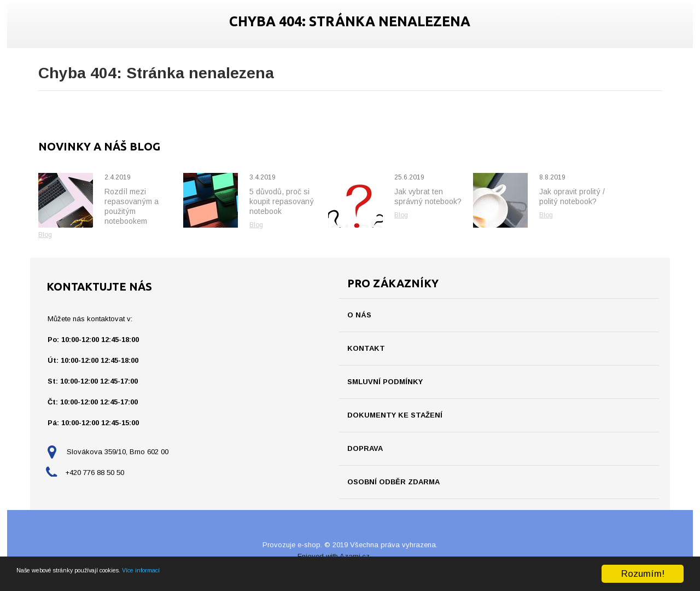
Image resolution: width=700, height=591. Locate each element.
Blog (45, 235)
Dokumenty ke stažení (395, 415)
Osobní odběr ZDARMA (393, 482)
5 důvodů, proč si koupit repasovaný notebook (282, 201)
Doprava (365, 448)
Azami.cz (355, 556)
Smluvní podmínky (385, 382)
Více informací (223, 584)
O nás (359, 315)
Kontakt (366, 348)
